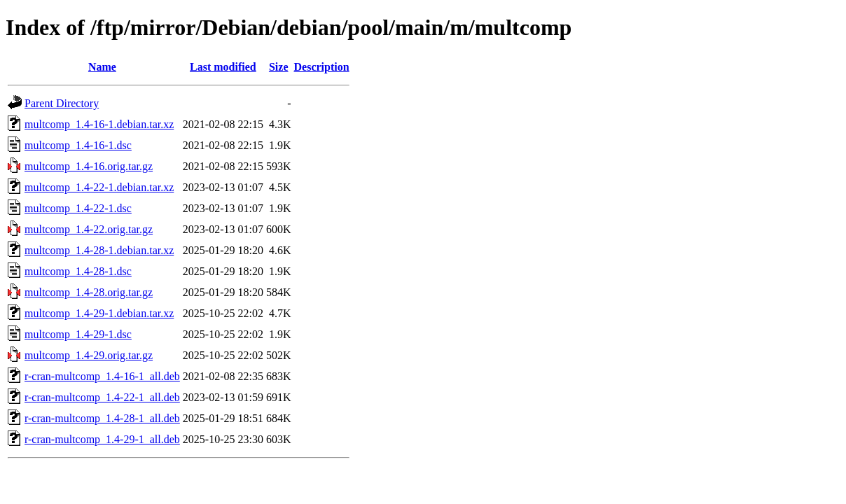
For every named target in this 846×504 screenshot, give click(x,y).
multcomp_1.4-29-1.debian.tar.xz (99, 313)
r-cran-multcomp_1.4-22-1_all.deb (102, 397)
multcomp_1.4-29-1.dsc (78, 334)
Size (279, 67)
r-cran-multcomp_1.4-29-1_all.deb (102, 439)
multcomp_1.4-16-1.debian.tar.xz (99, 124)
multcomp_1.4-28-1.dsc (78, 271)
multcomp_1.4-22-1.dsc (78, 208)
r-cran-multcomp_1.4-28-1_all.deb (102, 418)
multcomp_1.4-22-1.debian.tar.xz (99, 187)
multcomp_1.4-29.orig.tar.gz (89, 355)
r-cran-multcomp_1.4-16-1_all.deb (102, 376)
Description (322, 67)
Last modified (223, 67)
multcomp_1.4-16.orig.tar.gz (89, 166)
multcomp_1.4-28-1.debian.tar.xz (99, 250)
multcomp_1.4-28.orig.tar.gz (89, 292)
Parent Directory (62, 103)
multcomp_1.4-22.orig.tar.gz (89, 229)
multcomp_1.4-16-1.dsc (78, 145)
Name (102, 67)
